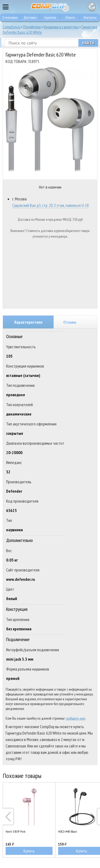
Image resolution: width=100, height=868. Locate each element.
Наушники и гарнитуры (61, 27)
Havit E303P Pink (15, 831)
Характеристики (28, 322)
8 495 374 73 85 (81, 7)
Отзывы (70, 322)
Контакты (90, 17)
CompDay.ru (12, 27)
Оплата (70, 17)
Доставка (30, 17)
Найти (88, 43)
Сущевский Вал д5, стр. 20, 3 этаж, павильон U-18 (51, 205)
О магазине (10, 17)
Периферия (32, 27)
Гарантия (50, 17)
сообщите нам (75, 718)
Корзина (92, 7)
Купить (29, 851)
